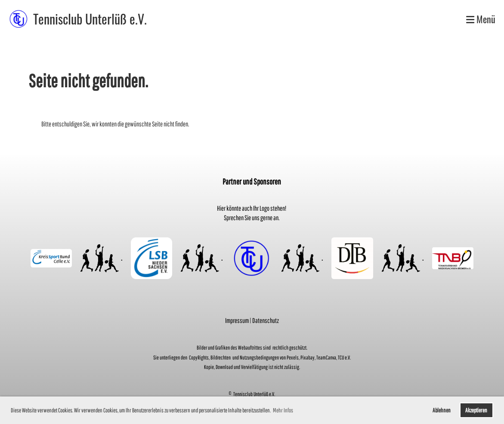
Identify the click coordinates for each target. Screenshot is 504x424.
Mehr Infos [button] (283, 410)
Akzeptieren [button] (476, 410)
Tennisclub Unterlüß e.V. (90, 19)
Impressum (237, 320)
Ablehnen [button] (442, 410)
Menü (481, 19)
